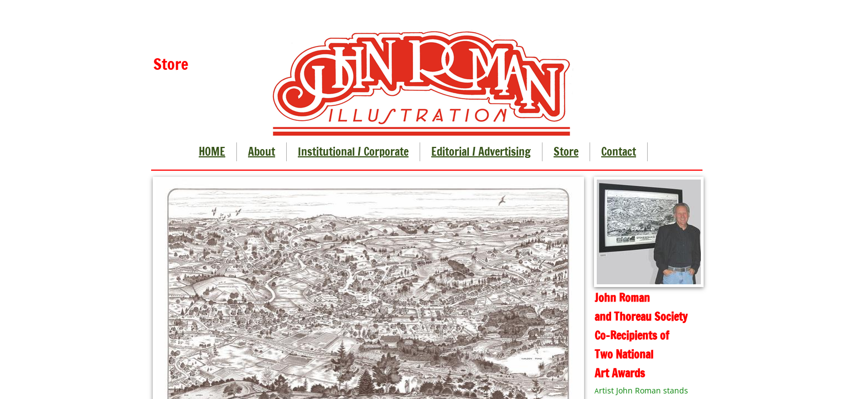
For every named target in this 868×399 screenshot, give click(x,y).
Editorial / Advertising (481, 152)
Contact (619, 152)
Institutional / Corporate (353, 152)
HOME (212, 152)
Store (566, 152)
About (262, 152)
